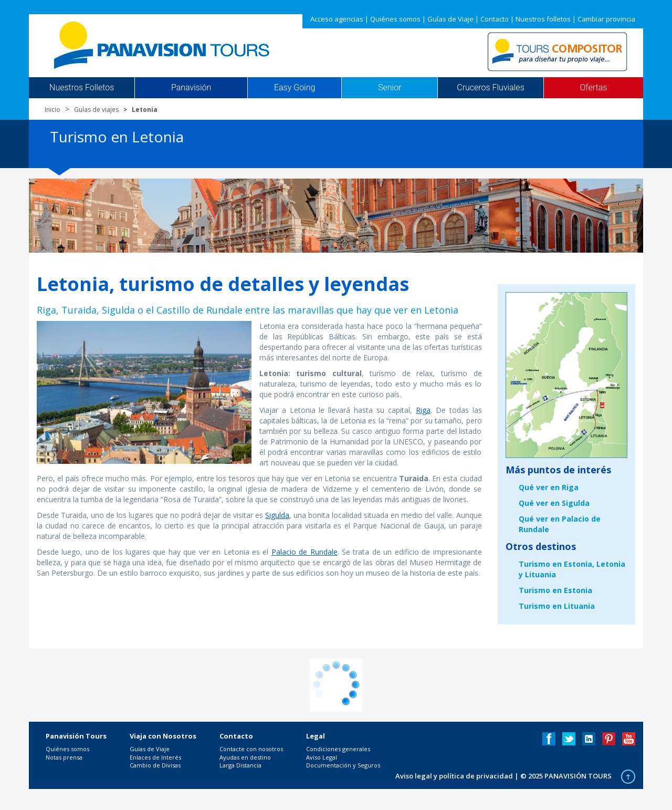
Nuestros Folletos (82, 88)
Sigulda (277, 515)
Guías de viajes (96, 110)
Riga (423, 410)
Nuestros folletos (543, 19)
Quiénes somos (395, 19)
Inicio (52, 110)
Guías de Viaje (450, 19)
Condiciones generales (338, 749)
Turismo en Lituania (557, 606)
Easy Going (295, 88)
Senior (390, 88)
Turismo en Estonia (555, 590)
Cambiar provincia (606, 19)
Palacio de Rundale (304, 552)
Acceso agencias (337, 19)
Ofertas (594, 88)
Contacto (495, 19)
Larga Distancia (240, 765)
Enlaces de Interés (155, 757)
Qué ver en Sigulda (554, 503)
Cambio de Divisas (155, 765)
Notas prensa (64, 757)
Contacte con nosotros (251, 749)
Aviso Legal (322, 757)
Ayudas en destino (245, 757)
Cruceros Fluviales (491, 88)
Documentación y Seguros (343, 765)
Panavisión (191, 88)
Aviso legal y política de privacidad (454, 776)
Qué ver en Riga (549, 487)
